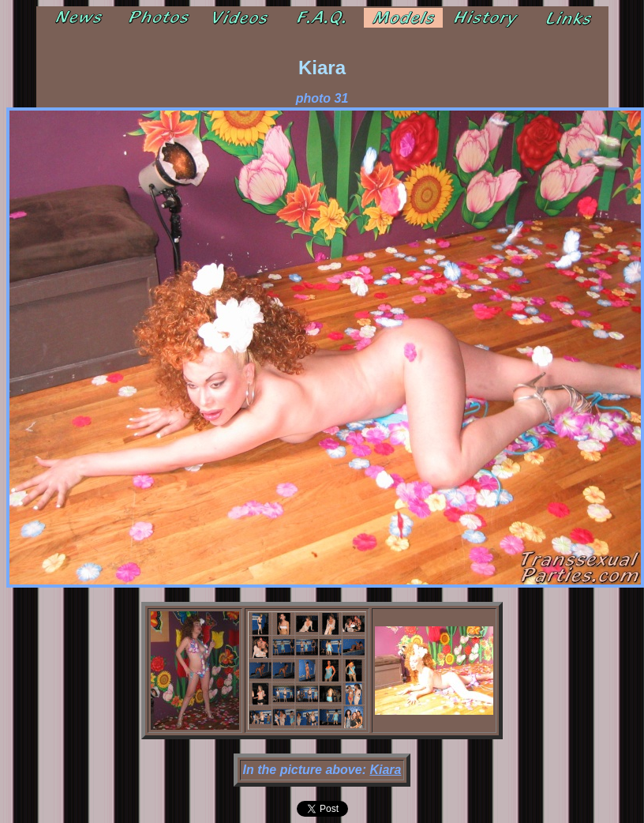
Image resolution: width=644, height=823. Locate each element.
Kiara (385, 770)
